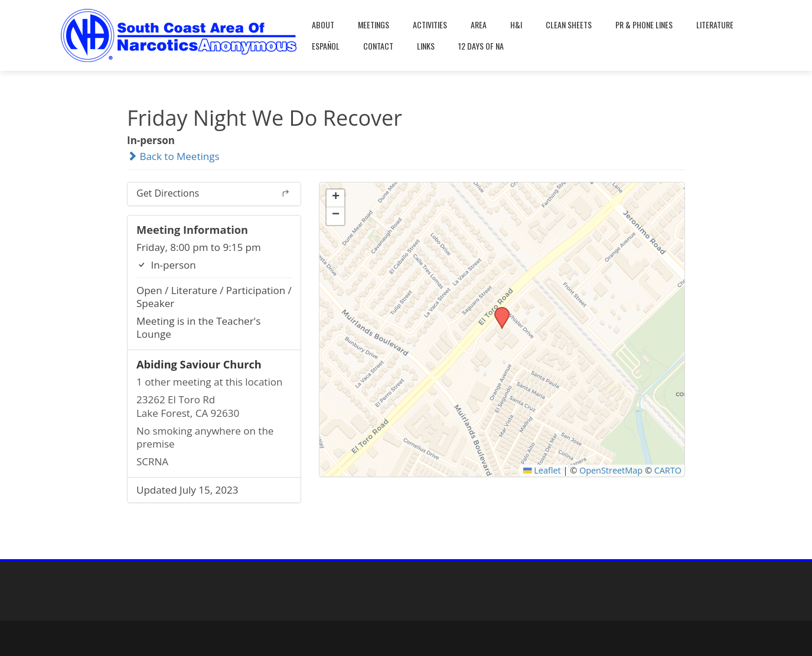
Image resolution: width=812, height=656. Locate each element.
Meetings (374, 25)
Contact (378, 46)
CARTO (668, 470)
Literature (715, 25)
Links (426, 46)
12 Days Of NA (481, 46)
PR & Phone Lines (644, 25)
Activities (430, 25)
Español (326, 46)
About (323, 25)
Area (479, 25)
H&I (516, 25)
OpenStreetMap (611, 470)
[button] (498, 311)
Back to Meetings (173, 156)
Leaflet (542, 470)
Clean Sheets (569, 25)
